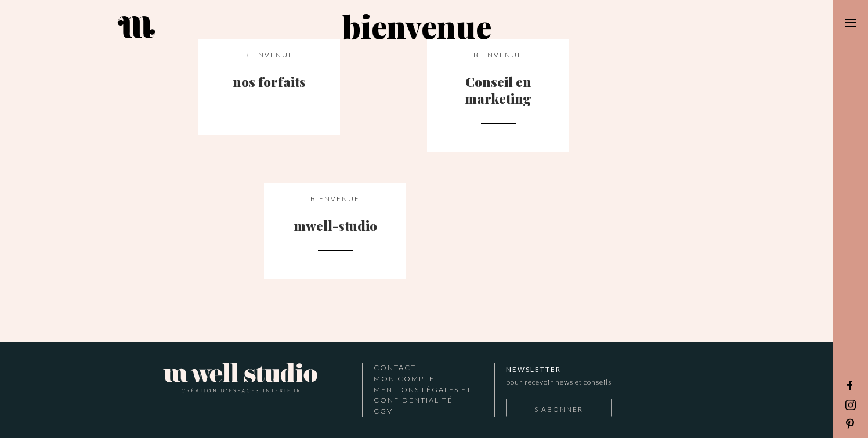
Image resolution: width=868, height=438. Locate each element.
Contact (395, 368)
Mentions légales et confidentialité (423, 395)
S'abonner (559, 409)
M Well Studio (211, 27)
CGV (383, 411)
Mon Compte (404, 379)
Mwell (240, 380)
